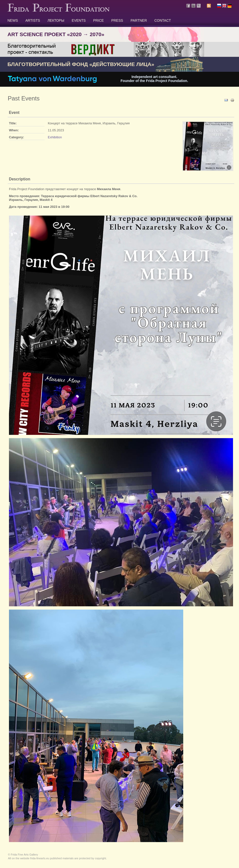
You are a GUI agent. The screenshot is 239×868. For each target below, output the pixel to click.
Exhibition (55, 137)
